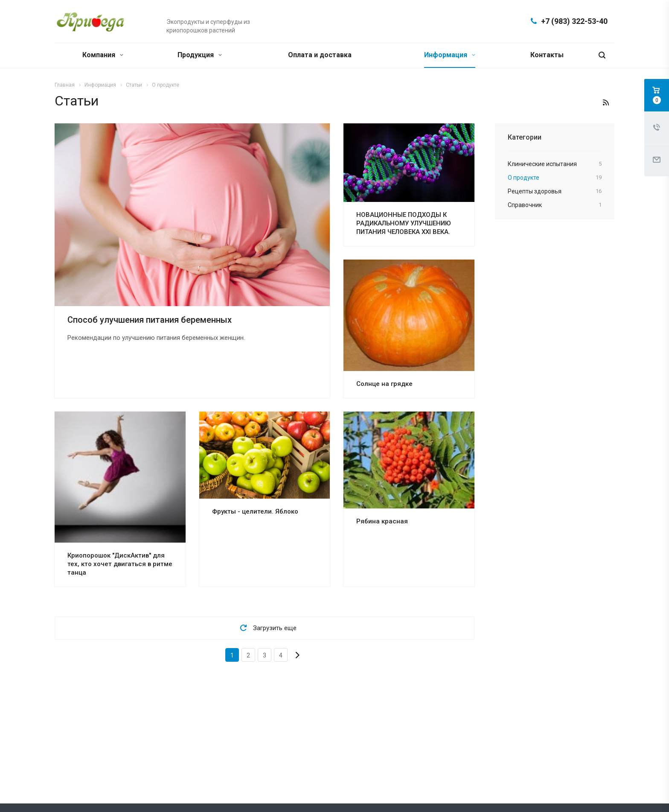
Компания (103, 55)
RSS (606, 102)
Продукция (200, 55)
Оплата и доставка (320, 55)
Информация (450, 55)
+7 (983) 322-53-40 (574, 21)
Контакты (547, 55)
